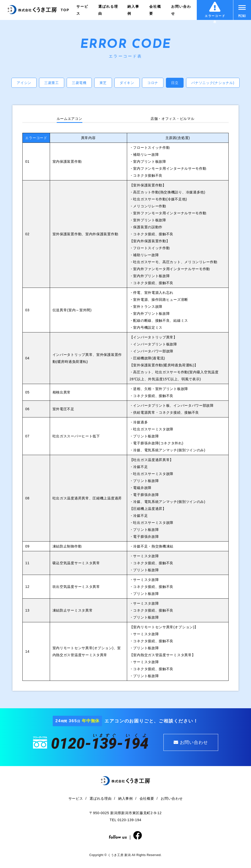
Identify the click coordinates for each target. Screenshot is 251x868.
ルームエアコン (70, 119)
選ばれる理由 (108, 10)
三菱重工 (52, 83)
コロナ (153, 83)
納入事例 (133, 10)
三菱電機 (79, 83)
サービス (82, 10)
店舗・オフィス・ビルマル (172, 119)
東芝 (103, 83)
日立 (175, 83)
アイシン (24, 83)
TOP (65, 10)
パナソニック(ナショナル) (213, 83)
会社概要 (155, 10)
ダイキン (127, 83)
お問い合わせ (181, 10)
